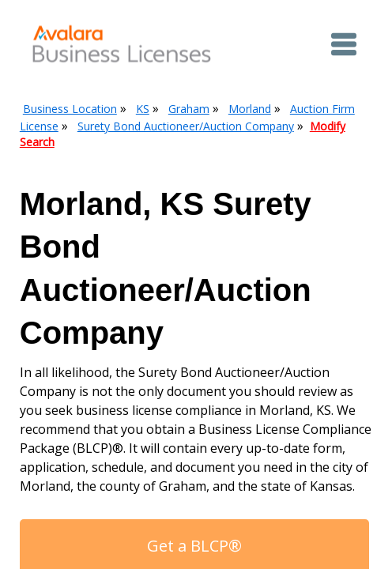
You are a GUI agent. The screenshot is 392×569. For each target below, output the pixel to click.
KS (143, 109)
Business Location (70, 109)
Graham (189, 109)
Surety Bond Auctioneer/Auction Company (186, 126)
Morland (250, 109)
